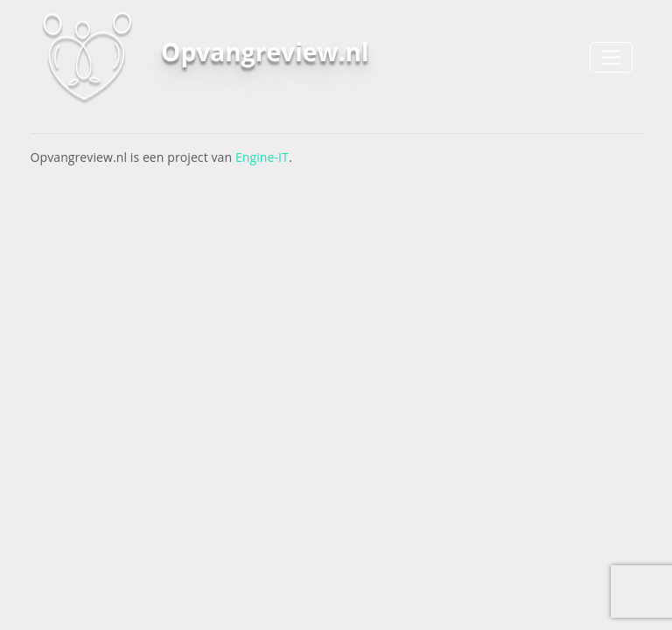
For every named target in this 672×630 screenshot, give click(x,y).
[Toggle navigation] (611, 57)
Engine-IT (262, 157)
